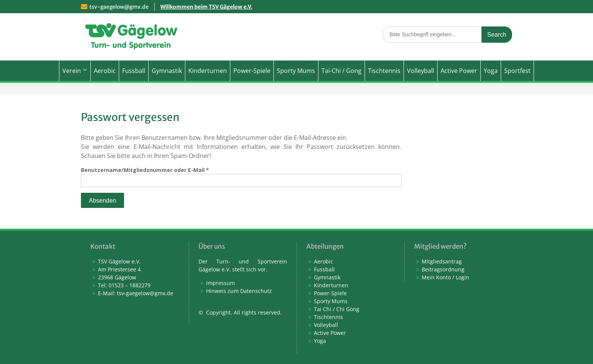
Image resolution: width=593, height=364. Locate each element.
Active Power (459, 71)
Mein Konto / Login (446, 277)
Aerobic (105, 71)
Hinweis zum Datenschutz (239, 291)
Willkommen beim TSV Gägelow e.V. (206, 7)
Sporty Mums (296, 71)
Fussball (134, 71)
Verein (72, 71)
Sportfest (517, 71)
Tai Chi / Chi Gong (337, 309)
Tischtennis (384, 71)
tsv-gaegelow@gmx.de (119, 7)
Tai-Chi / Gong (342, 71)
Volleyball (421, 71)
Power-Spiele (252, 71)
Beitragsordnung (443, 269)
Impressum (220, 283)
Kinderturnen (208, 71)
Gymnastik (167, 71)
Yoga (491, 71)
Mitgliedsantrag (442, 261)
